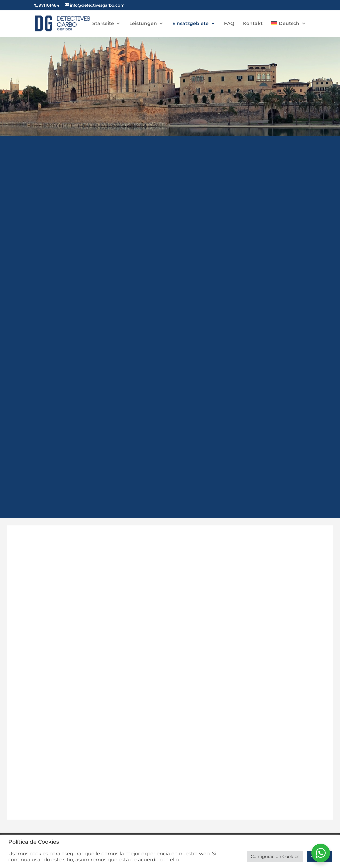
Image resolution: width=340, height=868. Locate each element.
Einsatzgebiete (190, 24)
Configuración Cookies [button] (275, 856)
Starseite (103, 24)
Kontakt (253, 24)
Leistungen (143, 24)
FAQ (229, 24)
